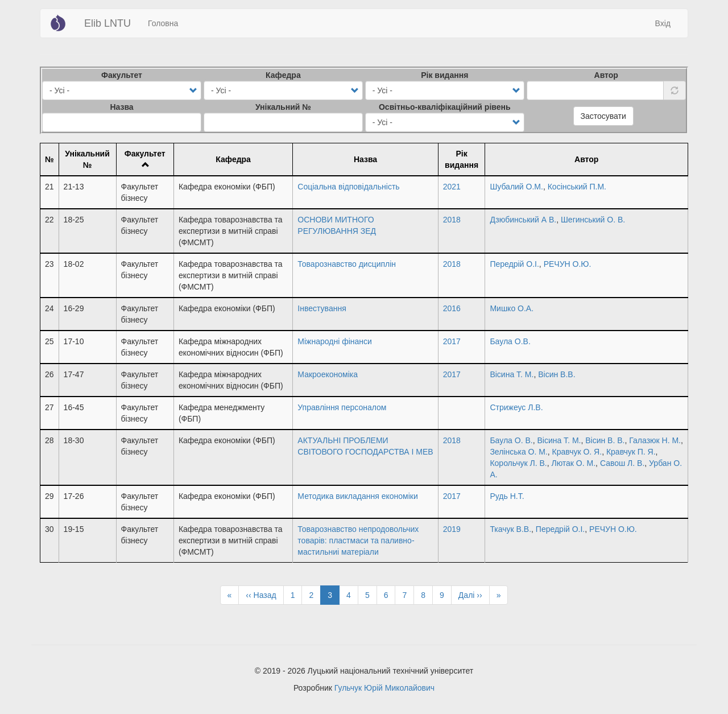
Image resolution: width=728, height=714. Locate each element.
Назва (121, 107)
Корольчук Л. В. (518, 463)
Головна (163, 23)
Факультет (122, 75)
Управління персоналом (342, 407)
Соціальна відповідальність (348, 187)
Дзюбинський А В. (523, 220)
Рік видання (444, 75)
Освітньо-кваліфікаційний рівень (445, 107)
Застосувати (603, 116)
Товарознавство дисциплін (347, 264)
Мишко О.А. (512, 308)
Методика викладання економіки (357, 496)
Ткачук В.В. (510, 529)
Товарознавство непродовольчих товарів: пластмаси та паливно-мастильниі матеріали (358, 540)
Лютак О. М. (573, 463)
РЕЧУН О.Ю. (568, 264)
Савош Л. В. (622, 463)
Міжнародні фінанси (335, 341)
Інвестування (322, 308)
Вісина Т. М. (512, 374)
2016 (452, 308)
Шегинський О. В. (593, 220)
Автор (606, 75)
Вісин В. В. (605, 440)
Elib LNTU (107, 23)
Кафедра (283, 75)
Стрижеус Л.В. (516, 407)
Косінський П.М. (577, 187)
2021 (452, 187)
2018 (452, 220)
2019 (452, 529)
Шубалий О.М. (516, 187)
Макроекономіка (328, 374)
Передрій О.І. (514, 264)
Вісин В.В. (557, 374)
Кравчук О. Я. (577, 452)
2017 (452, 341)
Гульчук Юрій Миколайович (384, 688)
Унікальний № (283, 107)
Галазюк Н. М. (655, 440)
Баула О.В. (510, 341)
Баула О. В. (511, 440)
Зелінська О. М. (518, 452)
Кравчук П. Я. (631, 452)
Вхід (663, 23)
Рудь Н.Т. (507, 496)
